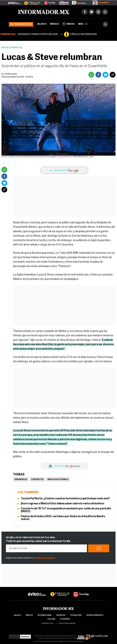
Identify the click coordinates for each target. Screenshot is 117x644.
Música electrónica (58, 480)
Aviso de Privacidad (41, 642)
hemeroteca (48, 624)
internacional (45, 615)
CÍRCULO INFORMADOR (83, 34)
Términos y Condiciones (45, 558)
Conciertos (37, 480)
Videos (69, 24)
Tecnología (76, 615)
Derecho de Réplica (57, 642)
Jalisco (42, 24)
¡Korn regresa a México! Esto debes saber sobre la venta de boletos (62, 504)
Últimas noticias (21, 24)
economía (65, 619)
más (83, 24)
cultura (51, 619)
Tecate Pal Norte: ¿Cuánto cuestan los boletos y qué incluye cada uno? (65, 499)
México (54, 24)
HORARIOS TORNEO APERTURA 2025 (38, 34)
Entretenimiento (11, 48)
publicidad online (67, 624)
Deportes (61, 615)
